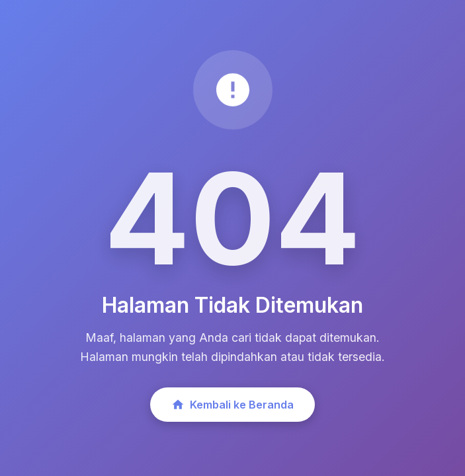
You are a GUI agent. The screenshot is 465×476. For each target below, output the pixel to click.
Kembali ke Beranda (232, 405)
